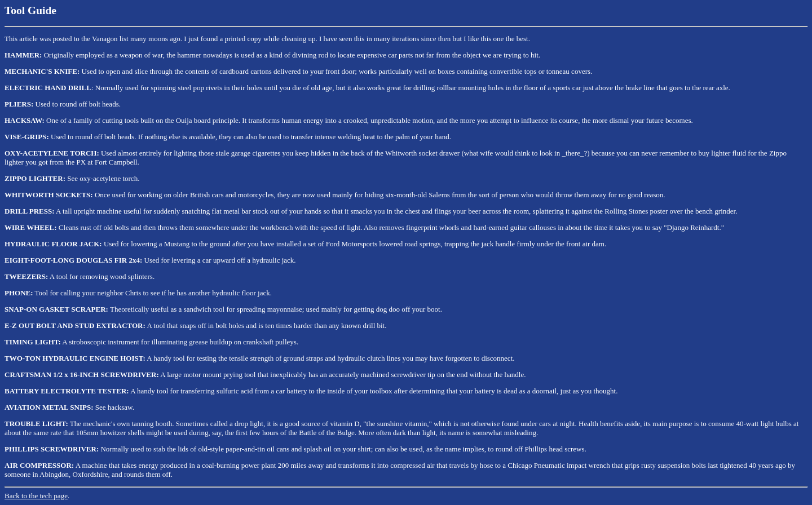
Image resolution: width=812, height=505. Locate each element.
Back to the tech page (36, 496)
